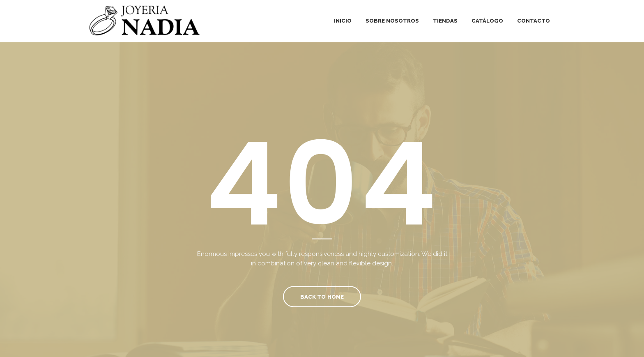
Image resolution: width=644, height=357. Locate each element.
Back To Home (322, 296)
